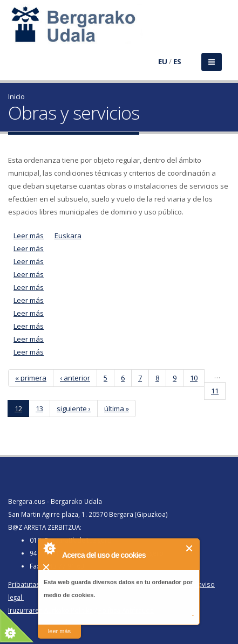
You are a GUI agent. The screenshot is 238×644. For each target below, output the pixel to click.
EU (163, 61)
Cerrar (190, 548)
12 (18, 408)
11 (215, 391)
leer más (59, 631)
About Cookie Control (49, 548)
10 (194, 378)
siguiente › (74, 408)
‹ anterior (75, 378)
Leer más (29, 236)
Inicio (16, 96)
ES (177, 61)
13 (39, 408)
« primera (31, 378)
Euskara (68, 236)
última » (117, 408)
